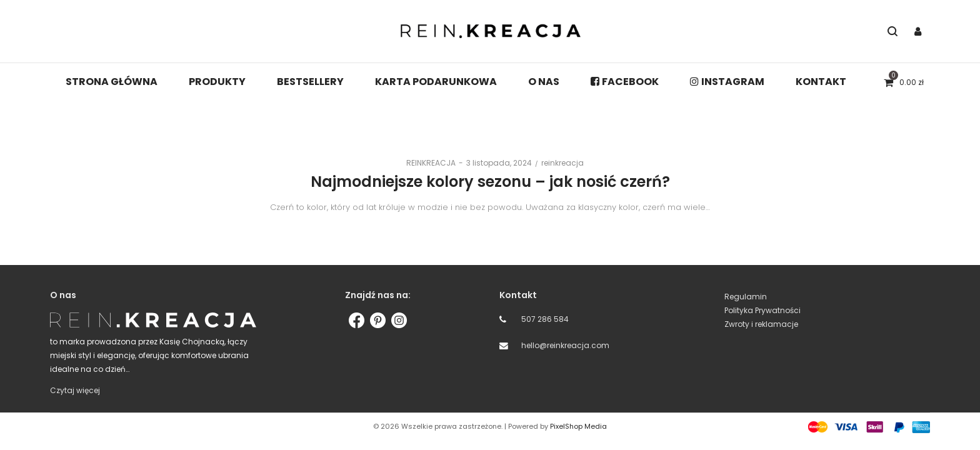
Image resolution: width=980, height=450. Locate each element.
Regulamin (746, 297)
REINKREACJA (426, 163)
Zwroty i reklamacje (761, 324)
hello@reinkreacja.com (565, 345)
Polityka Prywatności (762, 310)
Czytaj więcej (75, 390)
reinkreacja (562, 163)
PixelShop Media (578, 426)
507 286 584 (545, 319)
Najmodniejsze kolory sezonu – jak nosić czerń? (490, 182)
